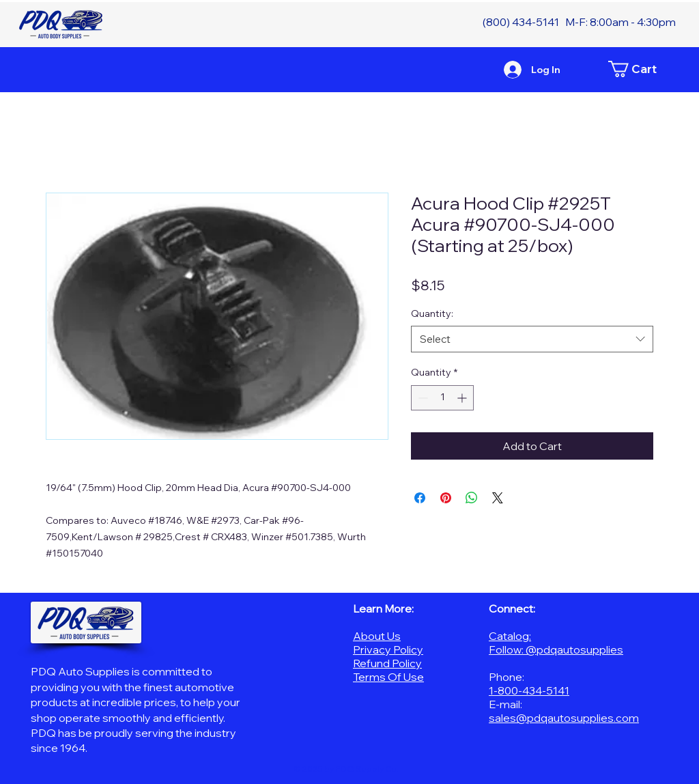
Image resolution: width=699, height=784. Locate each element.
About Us (377, 636)
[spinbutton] (442, 398)
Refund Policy (387, 663)
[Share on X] (498, 498)
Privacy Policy (388, 649)
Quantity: (432, 313)
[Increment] (463, 398)
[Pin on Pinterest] (446, 498)
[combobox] (532, 339)
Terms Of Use (388, 677)
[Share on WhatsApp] (472, 498)
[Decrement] (422, 398)
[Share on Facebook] (420, 498)
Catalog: (510, 636)
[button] (640, 69)
